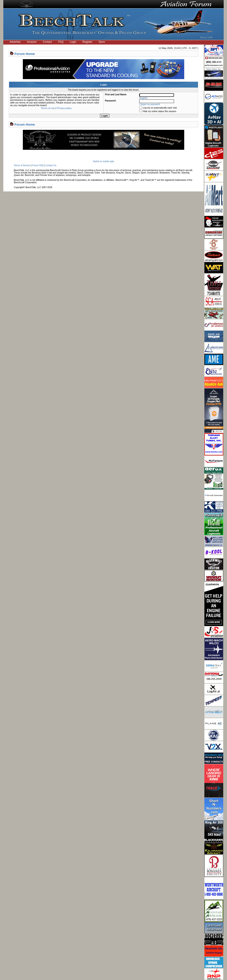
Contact (47, 42)
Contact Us (51, 165)
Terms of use (48, 108)
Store (102, 42)
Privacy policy (64, 108)
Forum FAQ (38, 165)
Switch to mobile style (104, 161)
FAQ (61, 42)
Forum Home (25, 54)
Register (87, 42)
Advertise (15, 42)
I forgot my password (150, 104)
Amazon (32, 42)
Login (73, 42)
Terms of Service (22, 165)
